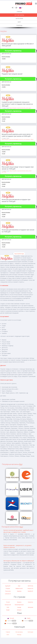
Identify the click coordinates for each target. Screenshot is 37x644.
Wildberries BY (19, 589)
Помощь (19, 635)
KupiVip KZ (30, 591)
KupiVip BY (8, 586)
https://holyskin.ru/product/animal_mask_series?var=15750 (17, 171)
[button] (13, 8)
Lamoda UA (8, 594)
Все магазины (19, 632)
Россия (4, 121)
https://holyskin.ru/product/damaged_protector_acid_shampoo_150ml (18, 139)
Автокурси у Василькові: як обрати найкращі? (19, 561)
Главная (8, 632)
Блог (8, 635)
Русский (11, 618)
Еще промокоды (19, 254)
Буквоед (19, 591)
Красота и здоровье (6, 57)
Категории (30, 632)
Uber (19, 586)
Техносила (8, 591)
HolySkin (4, 59)
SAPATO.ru (30, 586)
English (28, 618)
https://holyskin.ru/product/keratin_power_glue (20, 108)
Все (21, 464)
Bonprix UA (30, 589)
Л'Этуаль (8, 589)
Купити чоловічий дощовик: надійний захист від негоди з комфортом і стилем (18, 531)
